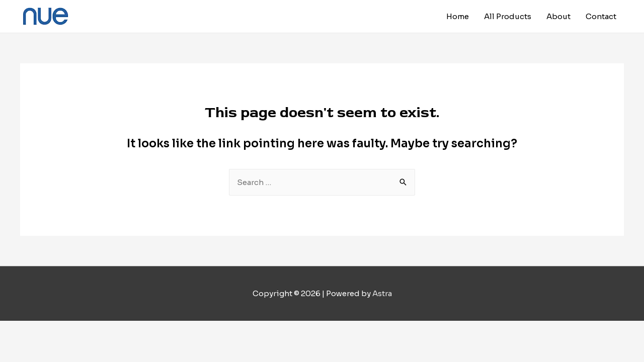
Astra (382, 293)
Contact (601, 16)
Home (458, 16)
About (558, 16)
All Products (508, 16)
